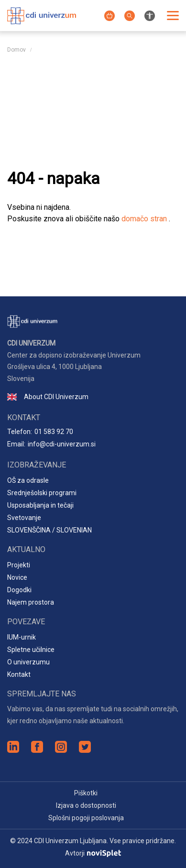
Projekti (19, 565)
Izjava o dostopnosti (86, 805)
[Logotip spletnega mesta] (42, 15)
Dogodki (19, 590)
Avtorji (93, 853)
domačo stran (145, 219)
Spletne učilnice (31, 650)
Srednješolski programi (42, 493)
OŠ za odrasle (28, 480)
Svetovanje (24, 518)
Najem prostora (31, 602)
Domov (16, 50)
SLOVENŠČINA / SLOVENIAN (49, 530)
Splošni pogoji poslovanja (86, 818)
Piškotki (86, 793)
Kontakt (19, 674)
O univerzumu (28, 662)
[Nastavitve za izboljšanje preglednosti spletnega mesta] (150, 15)
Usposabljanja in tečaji (40, 505)
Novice (17, 577)
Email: (51, 444)
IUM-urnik (22, 637)
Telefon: (40, 432)
